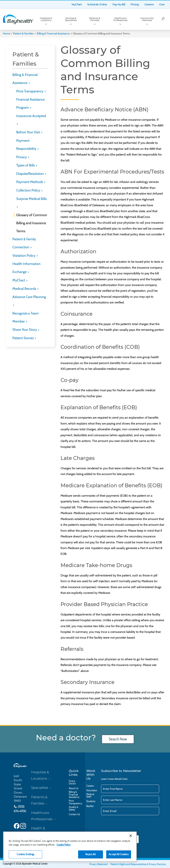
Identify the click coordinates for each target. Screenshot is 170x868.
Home (6, 33)
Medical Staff (90, 796)
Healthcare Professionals (120, 19)
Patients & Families (95, 19)
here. (125, 779)
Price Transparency (30, 91)
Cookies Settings (25, 854)
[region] (70, 847)
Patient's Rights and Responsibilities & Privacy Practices (138, 864)
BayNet (90, 806)
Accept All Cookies (119, 854)
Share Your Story (25, 330)
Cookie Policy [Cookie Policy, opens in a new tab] (64, 845)
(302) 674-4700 (20, 809)
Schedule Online (97, 4)
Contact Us (74, 814)
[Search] (163, 19)
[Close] (131, 836)
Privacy (22, 157)
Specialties (40, 788)
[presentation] (130, 826)
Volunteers (92, 790)
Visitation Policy (24, 256)
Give (162, 4)
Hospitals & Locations (46, 19)
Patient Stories (23, 338)
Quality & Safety (74, 808)
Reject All (90, 854)
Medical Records (25, 289)
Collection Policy (29, 190)
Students (91, 801)
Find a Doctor (72, 782)
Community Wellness (147, 19)
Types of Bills (26, 165)
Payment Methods (30, 182)
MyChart (77, 4)
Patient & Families (23, 33)
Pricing (135, 4)
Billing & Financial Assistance (53, 33)
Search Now (118, 739)
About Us (74, 788)
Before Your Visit (28, 132)
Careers (149, 4)
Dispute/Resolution (30, 174)
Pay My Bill (119, 4)
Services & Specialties (71, 19)
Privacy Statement (99, 864)
